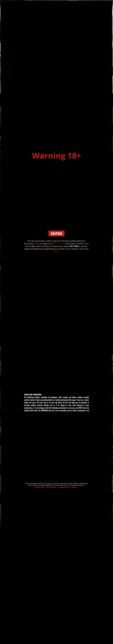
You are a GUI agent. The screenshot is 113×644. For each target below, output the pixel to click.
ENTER (36, 244)
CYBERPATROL (64, 487)
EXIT (56, 237)
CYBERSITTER (40, 487)
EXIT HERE (74, 246)
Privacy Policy (59, 244)
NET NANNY (51, 487)
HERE (56, 252)
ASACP (74, 487)
